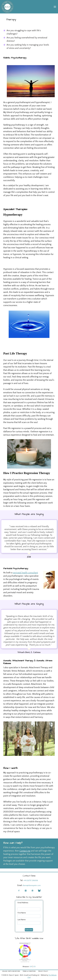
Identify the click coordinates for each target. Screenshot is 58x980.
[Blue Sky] (39, 891)
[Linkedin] (32, 891)
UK (31, 967)
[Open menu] (55, 7)
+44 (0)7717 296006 (31, 880)
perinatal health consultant (25, 573)
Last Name (22, 920)
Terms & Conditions (29, 971)
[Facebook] (19, 891)
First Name (22, 913)
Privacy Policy (43, 971)
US (34, 967)
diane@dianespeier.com (32, 885)
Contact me (25, 851)
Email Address (23, 903)
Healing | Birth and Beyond (11, 971)
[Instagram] (26, 891)
